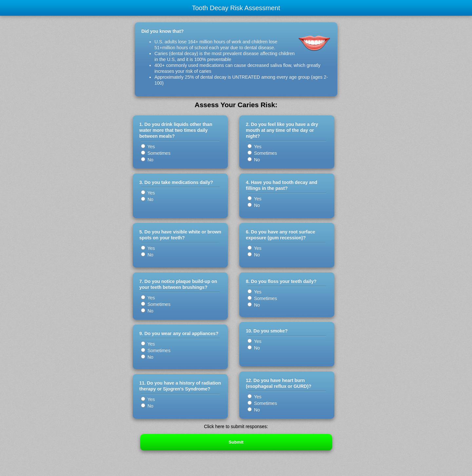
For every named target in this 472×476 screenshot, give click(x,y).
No (147, 160)
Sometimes (156, 153)
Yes (148, 147)
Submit (236, 442)
